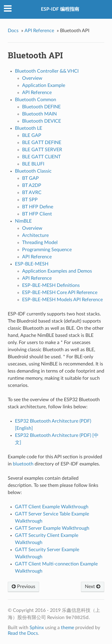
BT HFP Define (38, 207)
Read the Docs (23, 633)
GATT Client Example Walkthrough (52, 507)
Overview (32, 78)
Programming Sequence (47, 250)
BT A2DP (32, 185)
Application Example (44, 85)
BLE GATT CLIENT (41, 157)
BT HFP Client (37, 214)
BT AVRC (32, 193)
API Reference (39, 31)
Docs (13, 31)
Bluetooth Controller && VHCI (47, 71)
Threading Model (40, 243)
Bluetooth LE (29, 128)
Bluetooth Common (36, 100)
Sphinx (37, 628)
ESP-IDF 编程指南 (60, 9)
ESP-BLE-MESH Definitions (51, 285)
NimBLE (23, 221)
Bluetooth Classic (33, 171)
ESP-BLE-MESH (32, 264)
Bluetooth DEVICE (42, 121)
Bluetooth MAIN (39, 114)
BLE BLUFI (33, 164)
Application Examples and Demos (57, 271)
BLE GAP (32, 135)
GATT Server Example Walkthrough (52, 528)
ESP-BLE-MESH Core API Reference (60, 293)
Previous (23, 587)
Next (93, 587)
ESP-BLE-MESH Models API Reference (62, 300)
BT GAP (30, 178)
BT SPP (30, 200)
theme (67, 628)
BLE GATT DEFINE (42, 143)
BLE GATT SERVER (42, 150)
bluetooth (23, 464)
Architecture (35, 235)
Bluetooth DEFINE (41, 107)
